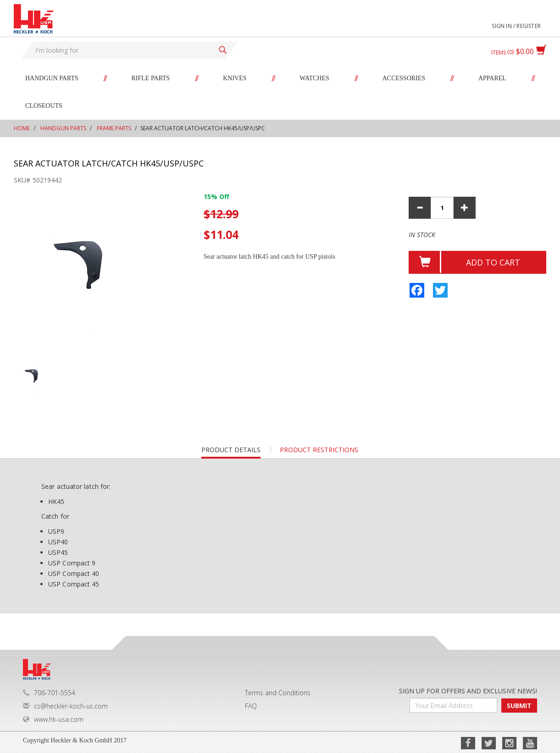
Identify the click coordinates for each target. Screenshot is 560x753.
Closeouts (44, 106)
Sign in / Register (516, 26)
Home (22, 128)
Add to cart (493, 262)
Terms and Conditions (278, 693)
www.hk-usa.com (53, 719)
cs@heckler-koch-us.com (65, 706)
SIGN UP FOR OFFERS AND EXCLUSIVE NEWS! (468, 691)
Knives (235, 78)
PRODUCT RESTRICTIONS (319, 450)
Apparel (492, 78)
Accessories (404, 78)
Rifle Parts (151, 78)
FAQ (251, 706)
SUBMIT (519, 706)
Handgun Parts (52, 78)
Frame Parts (114, 128)
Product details (231, 452)
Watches (314, 78)
